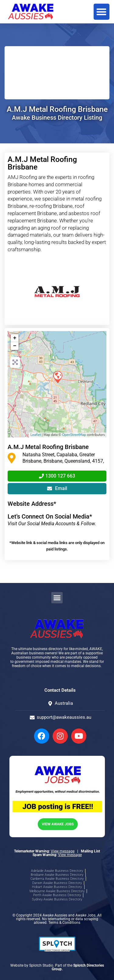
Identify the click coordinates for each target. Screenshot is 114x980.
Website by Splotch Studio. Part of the (57, 967)
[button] (102, 12)
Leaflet (36, 435)
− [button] (15, 346)
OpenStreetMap (74, 435)
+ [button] (15, 338)
